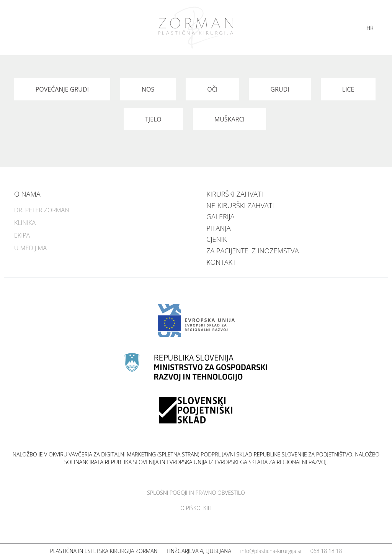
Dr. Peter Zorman (42, 210)
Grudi (280, 89)
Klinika (25, 223)
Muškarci (229, 119)
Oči (212, 89)
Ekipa (22, 235)
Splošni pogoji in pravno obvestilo (196, 493)
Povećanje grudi (62, 89)
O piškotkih (196, 508)
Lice (348, 89)
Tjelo (153, 119)
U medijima (30, 248)
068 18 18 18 (326, 551)
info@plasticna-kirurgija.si (271, 551)
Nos (148, 89)
